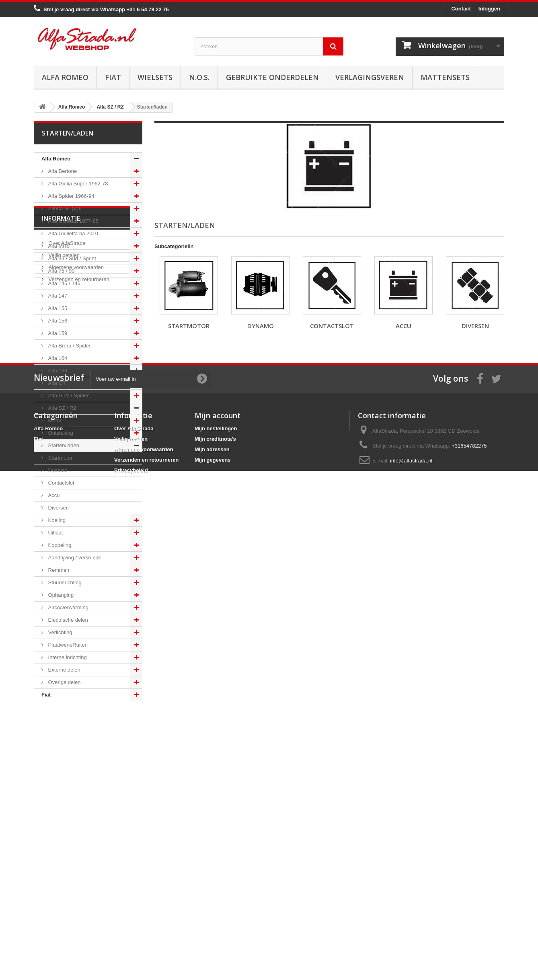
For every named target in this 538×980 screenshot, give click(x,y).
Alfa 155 (57, 308)
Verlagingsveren (370, 77)
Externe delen (64, 670)
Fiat (113, 77)
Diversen (58, 508)
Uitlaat (55, 533)
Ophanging (60, 595)
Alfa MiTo (58, 246)
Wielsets (155, 77)
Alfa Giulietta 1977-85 (73, 221)
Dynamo (57, 470)
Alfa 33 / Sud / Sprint (71, 258)
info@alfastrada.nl (411, 919)
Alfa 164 (57, 358)
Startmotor (60, 458)
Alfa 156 (57, 321)
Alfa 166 (57, 371)
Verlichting (60, 632)
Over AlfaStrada (66, 747)
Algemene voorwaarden (75, 771)
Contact (461, 9)
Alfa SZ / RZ (62, 408)
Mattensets (445, 77)
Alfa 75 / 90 (61, 271)
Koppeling (59, 545)
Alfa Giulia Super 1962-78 (77, 184)
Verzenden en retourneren (78, 783)
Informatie (61, 725)
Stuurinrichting (64, 582)
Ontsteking (60, 433)
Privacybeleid (131, 929)
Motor (54, 420)
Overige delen (64, 682)
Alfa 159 (57, 333)
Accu (53, 495)
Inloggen (489, 9)
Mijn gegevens (213, 919)
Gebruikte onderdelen (272, 77)
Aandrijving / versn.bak (74, 558)
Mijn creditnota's (215, 898)
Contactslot (61, 483)
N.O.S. (199, 77)
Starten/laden (63, 445)
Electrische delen (67, 620)
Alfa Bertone (62, 171)
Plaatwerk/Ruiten (67, 645)
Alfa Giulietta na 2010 (72, 233)
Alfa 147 (57, 296)
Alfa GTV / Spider (68, 395)
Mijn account (218, 874)
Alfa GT (56, 383)
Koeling (56, 520)
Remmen (58, 570)
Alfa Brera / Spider (69, 346)
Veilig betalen (63, 759)
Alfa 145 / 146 (64, 283)
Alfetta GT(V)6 (64, 209)
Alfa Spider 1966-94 (71, 196)
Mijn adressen (212, 908)
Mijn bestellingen (216, 887)
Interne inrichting (67, 657)
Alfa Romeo (65, 77)
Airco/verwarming (68, 607)
